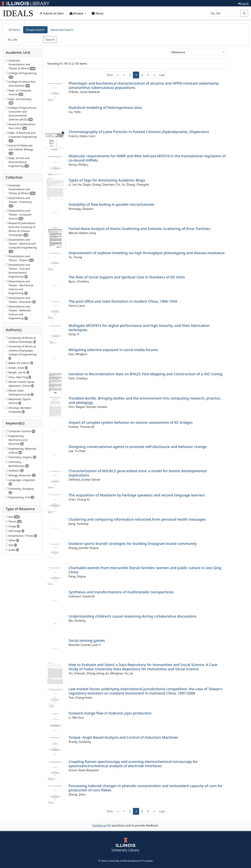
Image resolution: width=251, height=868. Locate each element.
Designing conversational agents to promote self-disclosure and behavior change (138, 447)
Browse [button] (77, 13)
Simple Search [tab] (35, 30)
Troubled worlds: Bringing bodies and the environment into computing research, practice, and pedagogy (145, 400)
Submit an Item (52, 13)
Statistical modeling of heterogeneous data (105, 107)
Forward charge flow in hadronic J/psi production (110, 713)
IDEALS (18, 13)
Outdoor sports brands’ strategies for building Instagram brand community (133, 544)
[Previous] (118, 75)
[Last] (162, 75)
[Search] (225, 13)
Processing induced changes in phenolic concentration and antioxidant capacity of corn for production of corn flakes (146, 788)
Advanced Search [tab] (62, 30)
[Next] (154, 75)
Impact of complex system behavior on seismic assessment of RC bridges (131, 422)
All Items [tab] (14, 30)
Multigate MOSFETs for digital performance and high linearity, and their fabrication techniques (139, 328)
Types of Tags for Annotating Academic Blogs (107, 180)
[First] (110, 75)
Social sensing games (87, 640)
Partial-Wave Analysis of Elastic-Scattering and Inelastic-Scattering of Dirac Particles (139, 229)
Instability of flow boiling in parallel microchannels (111, 204)
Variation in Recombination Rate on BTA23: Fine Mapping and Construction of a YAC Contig (145, 374)
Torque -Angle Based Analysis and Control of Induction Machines (123, 737)
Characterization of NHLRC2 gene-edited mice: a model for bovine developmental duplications (138, 473)
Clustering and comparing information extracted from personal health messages (137, 519)
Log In (243, 3)
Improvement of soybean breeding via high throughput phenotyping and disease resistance (147, 253)
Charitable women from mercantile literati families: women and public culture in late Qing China (145, 570)
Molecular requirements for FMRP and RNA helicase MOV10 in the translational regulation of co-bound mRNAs (147, 158)
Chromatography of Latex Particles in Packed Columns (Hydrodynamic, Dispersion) (139, 132)
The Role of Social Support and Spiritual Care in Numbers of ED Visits (127, 277)
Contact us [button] (99, 825)
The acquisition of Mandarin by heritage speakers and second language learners (137, 495)
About (98, 13)
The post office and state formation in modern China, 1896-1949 (123, 301)
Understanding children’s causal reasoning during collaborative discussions (133, 616)
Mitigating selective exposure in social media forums (113, 350)
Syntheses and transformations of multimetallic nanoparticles (121, 592)
